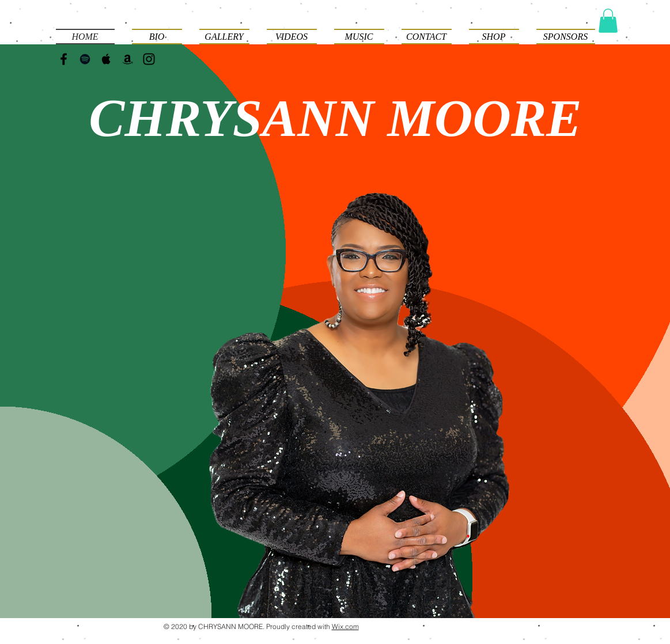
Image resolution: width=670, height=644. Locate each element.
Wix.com (345, 626)
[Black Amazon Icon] (128, 59)
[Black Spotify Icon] (85, 59)
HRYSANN (256, 118)
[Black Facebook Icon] (64, 59)
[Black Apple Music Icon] (106, 59)
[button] (608, 21)
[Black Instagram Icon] (149, 59)
